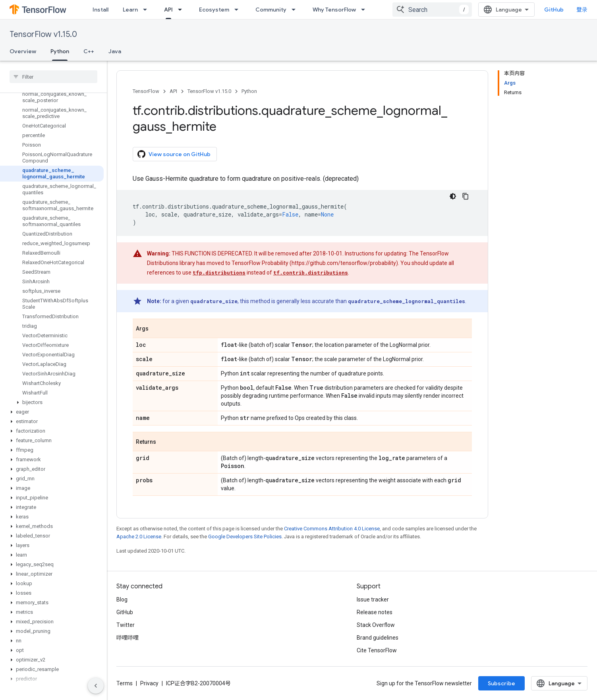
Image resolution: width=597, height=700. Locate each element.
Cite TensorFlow (377, 650)
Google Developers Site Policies (245, 537)
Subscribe (501, 683)
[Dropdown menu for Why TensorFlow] (365, 10)
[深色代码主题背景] (453, 196)
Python (249, 91)
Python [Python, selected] (60, 51)
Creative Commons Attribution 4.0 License (332, 529)
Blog (122, 599)
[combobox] (432, 10)
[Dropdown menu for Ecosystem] (239, 10)
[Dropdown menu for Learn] (147, 10)
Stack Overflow (376, 625)
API (173, 91)
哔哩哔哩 (128, 638)
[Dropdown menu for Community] (296, 10)
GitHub (554, 10)
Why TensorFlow (334, 10)
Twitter (126, 625)
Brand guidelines (378, 638)
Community (271, 10)
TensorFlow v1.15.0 (43, 34)
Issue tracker (373, 599)
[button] (52, 402)
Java (115, 51)
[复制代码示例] (466, 196)
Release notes (375, 612)
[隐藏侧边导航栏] (96, 686)
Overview (23, 51)
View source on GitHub (174, 154)
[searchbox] (53, 77)
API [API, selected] (168, 10)
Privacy (149, 683)
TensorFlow (146, 91)
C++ (89, 51)
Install (100, 10)
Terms (125, 683)
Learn (130, 10)
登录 (582, 10)
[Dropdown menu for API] (182, 10)
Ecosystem (214, 10)
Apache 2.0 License (139, 537)
